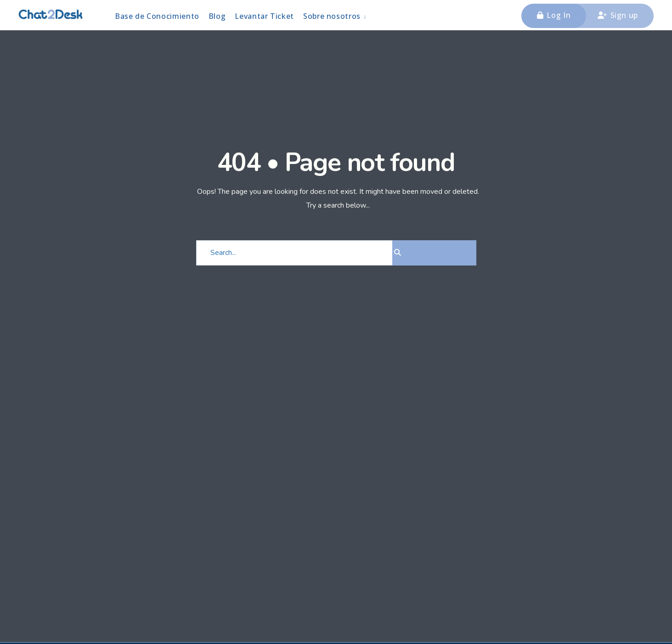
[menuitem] (335, 16)
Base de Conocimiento (157, 16)
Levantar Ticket (264, 16)
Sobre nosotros (332, 16)
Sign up (618, 15)
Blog (217, 16)
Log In (554, 15)
